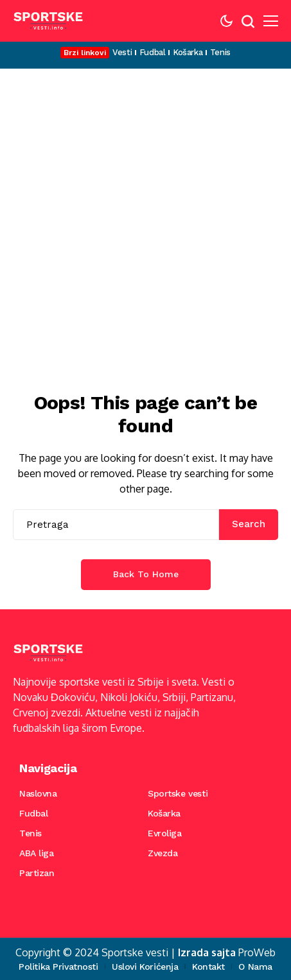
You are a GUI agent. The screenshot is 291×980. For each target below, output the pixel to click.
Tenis (31, 833)
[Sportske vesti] (48, 21)
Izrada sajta (207, 952)
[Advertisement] (145, 220)
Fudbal (33, 813)
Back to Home (146, 574)
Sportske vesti (178, 793)
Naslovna (38, 793)
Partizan (37, 873)
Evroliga (165, 833)
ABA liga (37, 853)
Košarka (164, 813)
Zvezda (163, 853)
